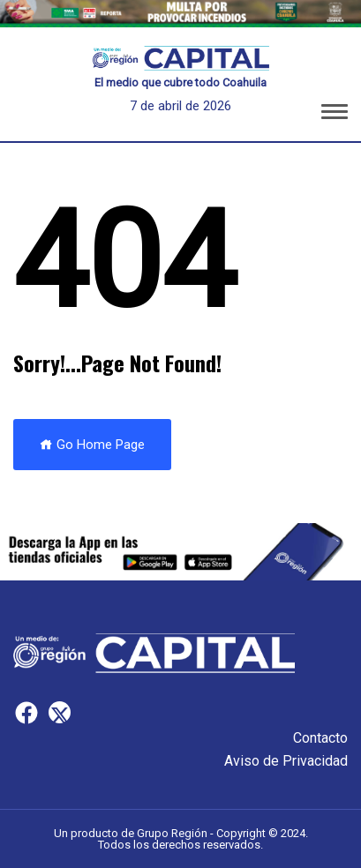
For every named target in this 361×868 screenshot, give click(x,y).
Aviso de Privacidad (286, 761)
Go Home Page (92, 445)
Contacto (320, 738)
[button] (335, 115)
